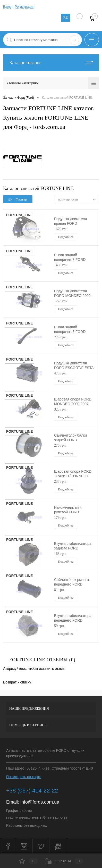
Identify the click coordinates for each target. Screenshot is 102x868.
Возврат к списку (17, 682)
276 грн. (60, 445)
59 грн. (59, 626)
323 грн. (60, 409)
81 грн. (59, 590)
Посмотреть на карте (24, 777)
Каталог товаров (51, 63)
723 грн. (60, 337)
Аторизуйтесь (14, 669)
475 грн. (60, 373)
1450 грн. (61, 265)
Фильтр (18, 199)
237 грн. (60, 482)
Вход (7, 7)
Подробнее (66, 237)
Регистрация (24, 7)
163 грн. (60, 554)
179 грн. (60, 518)
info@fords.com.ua (40, 802)
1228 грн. (61, 301)
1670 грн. (61, 229)
